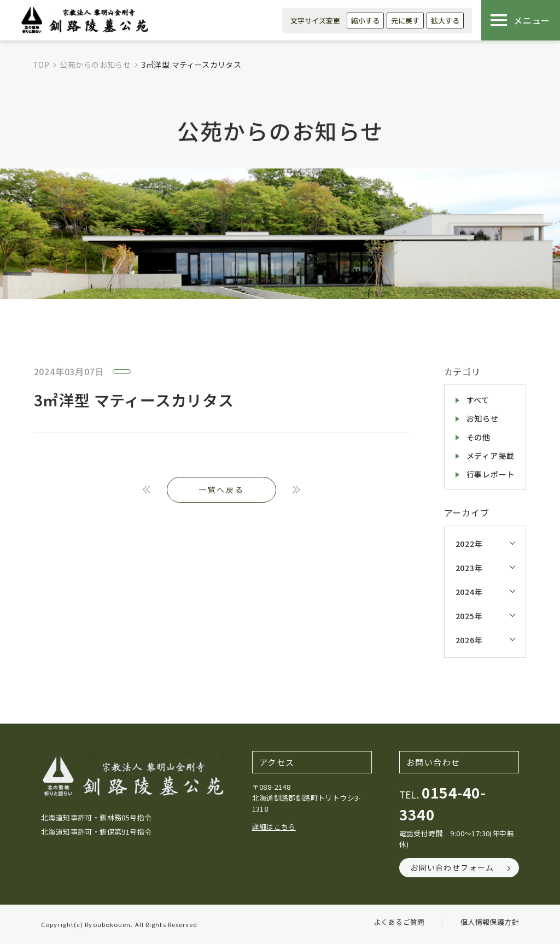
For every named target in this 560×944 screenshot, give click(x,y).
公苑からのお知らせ (95, 65)
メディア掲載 (491, 456)
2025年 (469, 616)
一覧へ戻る (221, 490)
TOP (41, 65)
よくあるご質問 (399, 922)
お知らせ (483, 418)
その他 (479, 437)
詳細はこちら (274, 827)
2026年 (469, 640)
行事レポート (491, 474)
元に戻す (405, 21)
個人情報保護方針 (490, 922)
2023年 (469, 568)
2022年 (469, 544)
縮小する (365, 21)
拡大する (445, 21)
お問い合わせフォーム (452, 867)
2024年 (469, 592)
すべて (478, 400)
